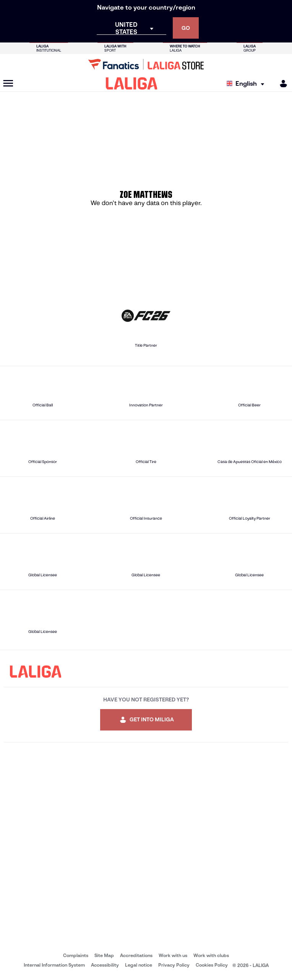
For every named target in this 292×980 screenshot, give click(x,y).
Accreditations (136, 955)
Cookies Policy (212, 965)
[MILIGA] (281, 84)
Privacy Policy (174, 965)
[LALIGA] (132, 83)
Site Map (104, 955)
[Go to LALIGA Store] (146, 64)
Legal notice (139, 965)
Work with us (173, 955)
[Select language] (247, 84)
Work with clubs (211, 955)
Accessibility (105, 965)
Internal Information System (54, 965)
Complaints (76, 955)
